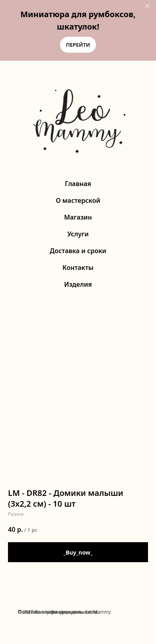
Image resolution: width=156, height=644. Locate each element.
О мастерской (78, 200)
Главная (78, 184)
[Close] (147, 6)
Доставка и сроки (78, 251)
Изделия (78, 284)
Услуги (78, 234)
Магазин (78, 217)
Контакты (78, 268)
